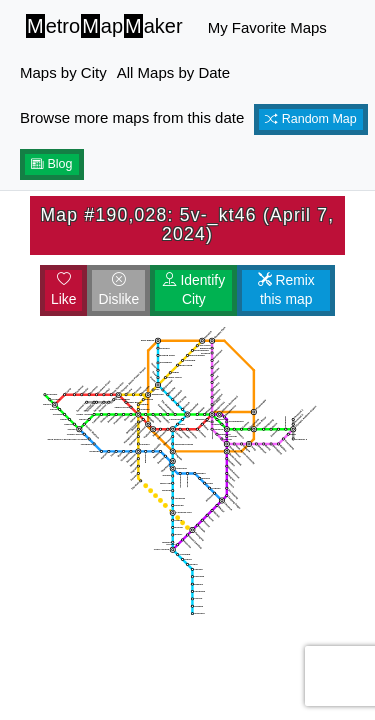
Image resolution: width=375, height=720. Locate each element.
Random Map (311, 119)
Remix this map (286, 290)
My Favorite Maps (267, 27)
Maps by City (63, 72)
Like (63, 290)
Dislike (118, 290)
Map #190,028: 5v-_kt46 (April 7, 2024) (188, 224)
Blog (52, 164)
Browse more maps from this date (132, 117)
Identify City (194, 290)
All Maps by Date (173, 72)
